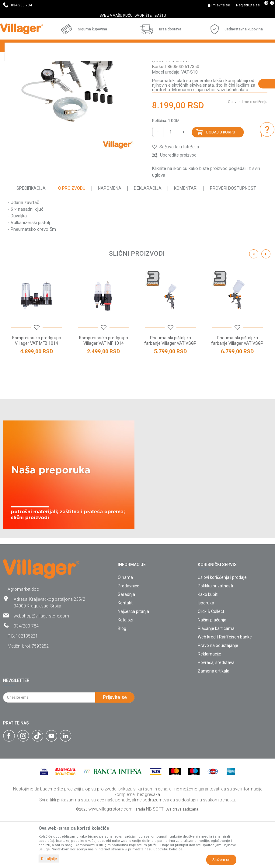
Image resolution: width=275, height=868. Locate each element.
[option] (137, 16)
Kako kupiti (208, 647)
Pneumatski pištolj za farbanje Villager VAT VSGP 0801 (170, 396)
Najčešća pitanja (133, 664)
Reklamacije (209, 706)
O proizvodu (72, 240)
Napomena (110, 240)
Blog (122, 681)
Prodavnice (129, 638)
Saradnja (126, 647)
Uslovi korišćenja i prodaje (222, 630)
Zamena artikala (214, 723)
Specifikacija (31, 240)
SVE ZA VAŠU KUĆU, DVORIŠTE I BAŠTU (137, 16)
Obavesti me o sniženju (248, 154)
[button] (176, 199)
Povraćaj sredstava (216, 715)
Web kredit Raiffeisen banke (225, 689)
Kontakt (125, 655)
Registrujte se (248, 5)
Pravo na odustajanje (218, 698)
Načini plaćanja (212, 672)
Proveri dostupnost (233, 240)
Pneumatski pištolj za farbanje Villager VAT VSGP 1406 (237, 396)
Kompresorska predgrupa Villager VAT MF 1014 (104, 393)
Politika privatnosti (215, 638)
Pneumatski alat (169, 107)
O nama (125, 630)
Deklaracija (148, 240)
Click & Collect (211, 664)
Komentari (186, 240)
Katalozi (125, 672)
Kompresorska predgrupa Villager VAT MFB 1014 (37, 393)
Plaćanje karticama (216, 681)
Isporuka (206, 655)
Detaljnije (49, 859)
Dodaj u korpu (221, 185)
